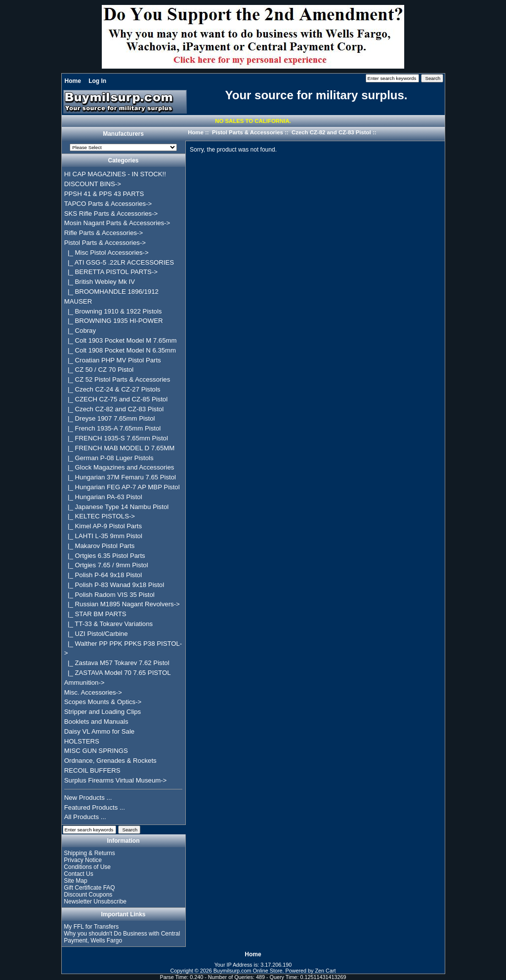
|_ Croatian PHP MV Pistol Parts (113, 360)
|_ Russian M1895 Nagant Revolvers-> (122, 604)
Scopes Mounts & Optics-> (103, 702)
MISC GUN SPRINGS (96, 751)
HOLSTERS (82, 741)
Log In (97, 81)
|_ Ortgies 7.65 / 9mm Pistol (106, 565)
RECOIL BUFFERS (92, 770)
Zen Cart (326, 971)
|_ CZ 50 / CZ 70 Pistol (99, 370)
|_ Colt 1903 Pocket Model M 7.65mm (121, 340)
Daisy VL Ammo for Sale (99, 731)
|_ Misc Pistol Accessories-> (106, 253)
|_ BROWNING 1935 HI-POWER (114, 321)
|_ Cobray (80, 331)
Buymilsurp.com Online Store (248, 971)
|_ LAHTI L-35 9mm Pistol (103, 536)
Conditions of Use (87, 867)
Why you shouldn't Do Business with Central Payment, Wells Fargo (122, 937)
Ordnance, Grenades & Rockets (110, 761)
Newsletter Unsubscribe (95, 902)
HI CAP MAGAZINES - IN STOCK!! (115, 174)
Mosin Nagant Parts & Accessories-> (117, 223)
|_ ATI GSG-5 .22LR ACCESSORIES (119, 262)
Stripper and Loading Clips (103, 712)
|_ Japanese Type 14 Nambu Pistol (116, 507)
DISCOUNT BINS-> (93, 184)
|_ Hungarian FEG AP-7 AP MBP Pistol (122, 487)
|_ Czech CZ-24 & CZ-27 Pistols (112, 389)
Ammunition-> (84, 683)
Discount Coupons (88, 895)
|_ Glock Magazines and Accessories (119, 467)
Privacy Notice (83, 860)
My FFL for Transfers (91, 927)
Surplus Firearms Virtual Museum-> (116, 780)
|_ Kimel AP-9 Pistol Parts (103, 526)
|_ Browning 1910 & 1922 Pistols (113, 311)
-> (105, 243)
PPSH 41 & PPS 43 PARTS (104, 194)
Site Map (75, 881)
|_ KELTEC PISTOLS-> (100, 516)
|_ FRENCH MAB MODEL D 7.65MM (120, 448)
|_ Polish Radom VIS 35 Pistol (109, 595)
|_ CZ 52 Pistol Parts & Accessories (117, 379)
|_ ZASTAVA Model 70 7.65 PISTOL (118, 673)
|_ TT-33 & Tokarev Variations (108, 624)
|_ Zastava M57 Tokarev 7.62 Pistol (117, 663)
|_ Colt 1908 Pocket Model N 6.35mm (120, 350)
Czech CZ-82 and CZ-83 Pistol (331, 132)
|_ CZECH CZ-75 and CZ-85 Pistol (116, 399)
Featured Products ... (95, 807)
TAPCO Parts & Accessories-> (108, 204)
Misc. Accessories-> (93, 692)
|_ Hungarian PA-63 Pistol (103, 497)
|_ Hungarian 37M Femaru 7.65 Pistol (120, 477)
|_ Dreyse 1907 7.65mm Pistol (110, 418)
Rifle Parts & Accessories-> (104, 233)
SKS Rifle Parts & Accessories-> (111, 214)
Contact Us (78, 874)
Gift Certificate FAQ (89, 888)
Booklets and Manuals (96, 722)
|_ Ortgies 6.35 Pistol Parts (105, 556)
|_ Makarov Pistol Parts (100, 546)
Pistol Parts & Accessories (248, 132)
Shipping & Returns (89, 853)
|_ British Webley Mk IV (100, 282)
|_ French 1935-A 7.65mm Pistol (112, 428)
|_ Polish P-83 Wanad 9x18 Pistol (114, 585)
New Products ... (88, 798)
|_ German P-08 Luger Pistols (109, 458)
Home (73, 81)
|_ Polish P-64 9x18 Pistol (103, 575)
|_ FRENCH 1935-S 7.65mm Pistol (116, 438)
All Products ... (85, 817)
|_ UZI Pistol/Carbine (96, 634)
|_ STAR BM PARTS (95, 614)
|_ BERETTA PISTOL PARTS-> (111, 272)
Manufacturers (123, 134)
